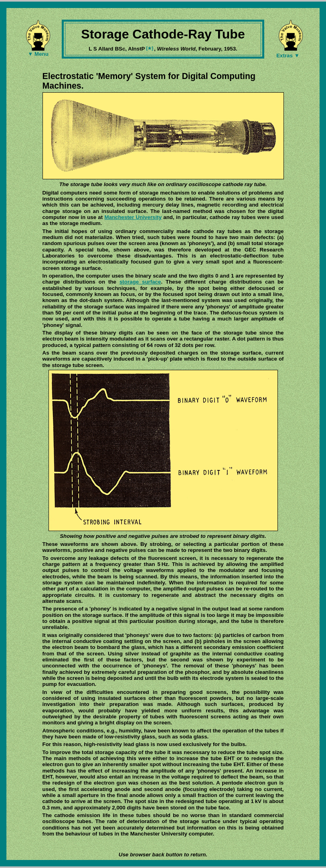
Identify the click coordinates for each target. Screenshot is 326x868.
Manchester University (133, 217)
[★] (150, 48)
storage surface (140, 282)
